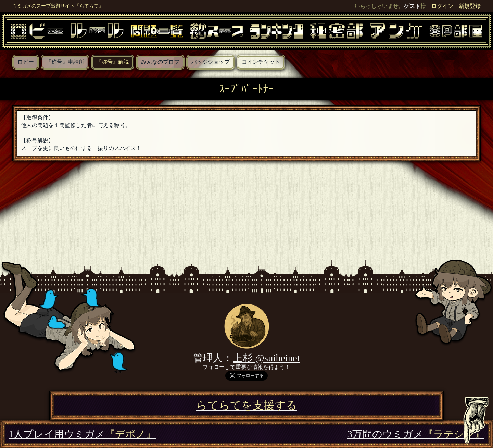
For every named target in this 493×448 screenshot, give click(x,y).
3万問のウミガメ (416, 434)
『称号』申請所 (65, 62)
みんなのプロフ (160, 62)
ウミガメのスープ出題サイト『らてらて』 (58, 6)
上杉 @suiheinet (266, 358)
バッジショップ (211, 62)
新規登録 (470, 6)
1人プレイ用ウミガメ (82, 434)
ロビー (26, 62)
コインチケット (261, 62)
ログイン (442, 6)
